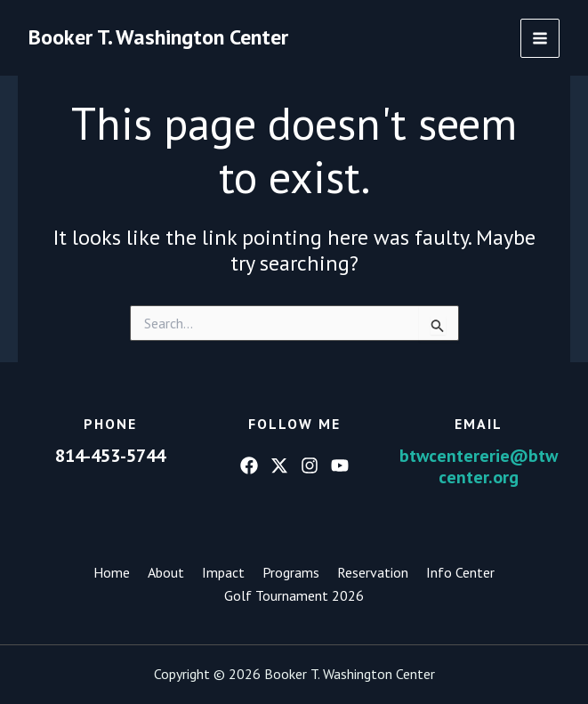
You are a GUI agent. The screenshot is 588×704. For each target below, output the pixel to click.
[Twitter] (279, 465)
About (166, 572)
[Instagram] (310, 465)
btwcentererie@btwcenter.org (479, 466)
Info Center (460, 572)
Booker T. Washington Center (158, 37)
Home (112, 572)
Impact (223, 572)
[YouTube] (340, 465)
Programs (291, 572)
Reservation (373, 572)
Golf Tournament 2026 (294, 595)
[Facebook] (249, 465)
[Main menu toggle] (540, 38)
